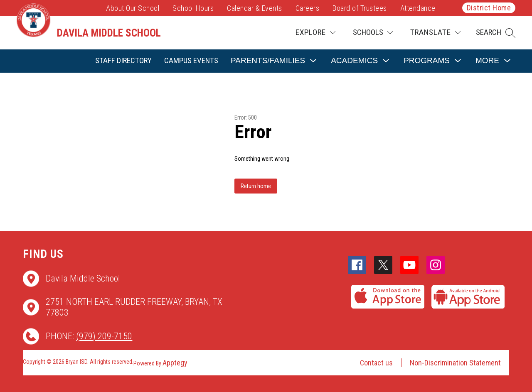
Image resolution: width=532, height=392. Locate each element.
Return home (256, 186)
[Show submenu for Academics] (354, 61)
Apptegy (175, 363)
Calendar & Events (255, 8)
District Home (489, 8)
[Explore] (315, 33)
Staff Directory (123, 60)
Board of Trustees (360, 8)
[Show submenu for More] (487, 61)
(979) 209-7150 (104, 336)
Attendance (418, 8)
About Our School (133, 8)
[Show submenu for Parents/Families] (268, 61)
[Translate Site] (435, 33)
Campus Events (191, 60)
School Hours (193, 8)
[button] (496, 33)
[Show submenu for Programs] (427, 61)
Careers (308, 8)
